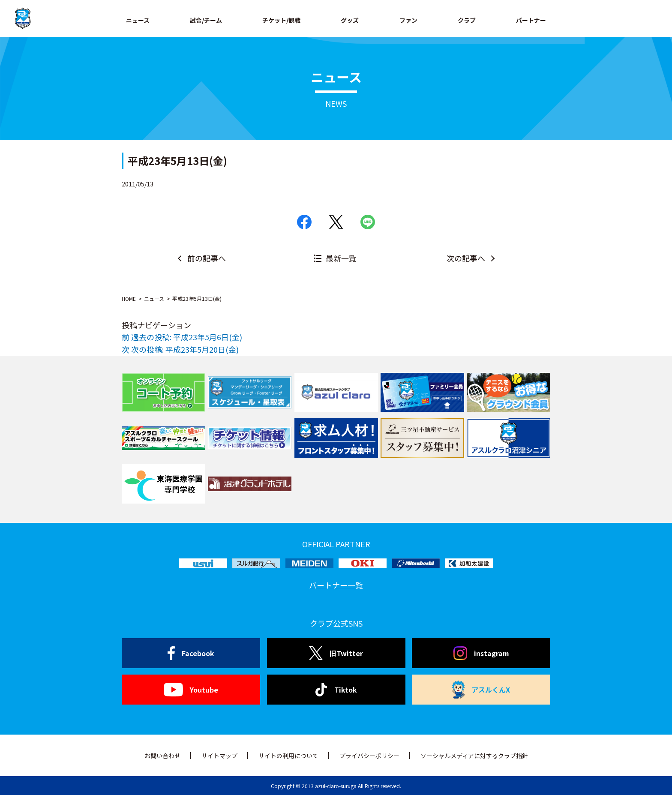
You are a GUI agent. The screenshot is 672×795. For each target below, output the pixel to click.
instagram (481, 653)
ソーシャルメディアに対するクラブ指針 (474, 756)
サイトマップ (219, 756)
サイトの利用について (288, 756)
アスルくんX (481, 690)
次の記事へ (466, 258)
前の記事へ (207, 258)
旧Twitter (336, 653)
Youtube (191, 690)
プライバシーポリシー (369, 756)
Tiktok (336, 690)
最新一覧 (341, 258)
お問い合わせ (162, 756)
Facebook (191, 653)
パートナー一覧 (336, 585)
